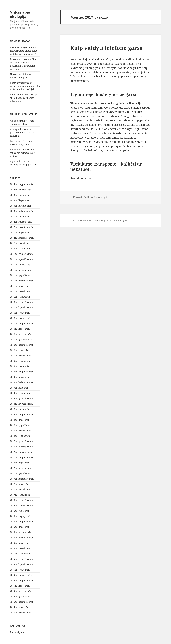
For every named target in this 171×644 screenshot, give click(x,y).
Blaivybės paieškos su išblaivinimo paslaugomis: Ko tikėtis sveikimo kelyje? (25, 86)
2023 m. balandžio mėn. (22, 211)
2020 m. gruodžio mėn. (22, 302)
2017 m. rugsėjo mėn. (21, 452)
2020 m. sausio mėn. (20, 361)
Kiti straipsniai (18, 632)
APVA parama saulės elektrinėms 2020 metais (22, 153)
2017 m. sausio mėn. (20, 495)
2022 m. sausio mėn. (20, 249)
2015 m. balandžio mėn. (22, 602)
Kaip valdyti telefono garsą (106, 48)
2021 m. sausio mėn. (20, 297)
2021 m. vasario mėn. (21, 291)
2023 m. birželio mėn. (21, 206)
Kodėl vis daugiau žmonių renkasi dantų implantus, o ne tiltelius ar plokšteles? (24, 51)
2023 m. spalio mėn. (20, 195)
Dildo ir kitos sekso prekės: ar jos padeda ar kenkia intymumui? (24, 98)
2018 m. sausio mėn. (20, 436)
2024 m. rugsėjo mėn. (21, 190)
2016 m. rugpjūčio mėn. (22, 522)
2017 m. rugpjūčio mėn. (22, 457)
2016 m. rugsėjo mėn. (21, 516)
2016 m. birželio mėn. (21, 532)
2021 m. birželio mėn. (21, 270)
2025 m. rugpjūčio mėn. (22, 184)
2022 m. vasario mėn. (21, 243)
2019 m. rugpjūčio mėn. (22, 372)
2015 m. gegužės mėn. (21, 596)
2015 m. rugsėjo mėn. (21, 575)
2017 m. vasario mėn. (21, 489)
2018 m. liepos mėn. (20, 420)
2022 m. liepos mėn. (20, 232)
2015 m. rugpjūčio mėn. (22, 580)
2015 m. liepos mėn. (20, 586)
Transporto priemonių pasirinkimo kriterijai (22, 132)
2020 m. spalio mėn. (20, 313)
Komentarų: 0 (100, 197)
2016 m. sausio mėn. (20, 554)
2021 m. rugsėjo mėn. (21, 265)
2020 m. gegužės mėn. (21, 340)
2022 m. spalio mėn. (20, 216)
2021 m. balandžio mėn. (22, 281)
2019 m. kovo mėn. (20, 388)
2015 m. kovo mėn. (20, 607)
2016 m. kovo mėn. (20, 543)
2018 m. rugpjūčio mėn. (22, 414)
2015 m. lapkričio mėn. (22, 564)
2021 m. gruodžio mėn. (22, 254)
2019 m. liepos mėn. (20, 377)
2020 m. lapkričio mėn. (22, 307)
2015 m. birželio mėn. (21, 591)
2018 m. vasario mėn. (21, 431)
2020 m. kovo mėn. (20, 350)
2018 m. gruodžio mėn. (22, 398)
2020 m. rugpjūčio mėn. (22, 323)
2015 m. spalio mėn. (20, 570)
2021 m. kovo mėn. (20, 286)
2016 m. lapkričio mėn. (22, 505)
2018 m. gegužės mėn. (21, 425)
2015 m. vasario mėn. (21, 613)
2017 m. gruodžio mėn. (22, 441)
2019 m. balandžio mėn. (22, 382)
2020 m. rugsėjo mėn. (21, 318)
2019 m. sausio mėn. (20, 393)
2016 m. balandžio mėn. (22, 538)
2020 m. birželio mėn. (21, 334)
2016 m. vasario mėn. (21, 548)
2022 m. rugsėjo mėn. (21, 222)
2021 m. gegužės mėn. (21, 275)
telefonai (94, 59)
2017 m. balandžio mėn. (22, 479)
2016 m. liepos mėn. (20, 527)
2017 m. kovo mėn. (20, 484)
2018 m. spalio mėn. (20, 409)
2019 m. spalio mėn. (20, 366)
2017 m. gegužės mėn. (21, 473)
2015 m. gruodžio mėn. (22, 559)
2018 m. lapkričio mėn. (22, 404)
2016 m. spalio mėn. (20, 511)
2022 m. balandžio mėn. (22, 238)
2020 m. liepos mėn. (20, 329)
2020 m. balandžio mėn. (22, 345)
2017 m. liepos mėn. (20, 463)
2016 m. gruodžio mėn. (22, 500)
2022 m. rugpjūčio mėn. (22, 227)
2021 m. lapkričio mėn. (22, 259)
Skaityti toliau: (81, 178)
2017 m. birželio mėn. (21, 468)
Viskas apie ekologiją (20, 14)
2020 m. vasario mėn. (21, 356)
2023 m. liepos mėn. (20, 200)
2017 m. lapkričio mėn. (22, 447)
